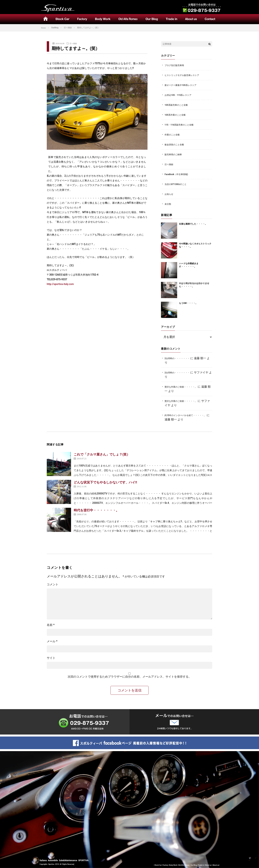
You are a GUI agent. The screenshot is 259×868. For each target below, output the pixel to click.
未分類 (168, 204)
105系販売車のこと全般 (177, 105)
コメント (53, 584)
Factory (165, 865)
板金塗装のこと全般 (175, 145)
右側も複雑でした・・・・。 (194, 224)
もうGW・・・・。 (189, 303)
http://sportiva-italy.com (60, 284)
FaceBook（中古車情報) (177, 174)
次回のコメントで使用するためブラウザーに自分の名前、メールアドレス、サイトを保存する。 (129, 677)
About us (208, 865)
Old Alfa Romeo (184, 865)
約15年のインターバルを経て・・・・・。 (187, 415)
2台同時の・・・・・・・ (178, 358)
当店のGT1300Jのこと (176, 184)
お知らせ (169, 194)
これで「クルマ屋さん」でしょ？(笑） (102, 454)
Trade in (201, 865)
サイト (51, 658)
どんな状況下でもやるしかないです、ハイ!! (105, 482)
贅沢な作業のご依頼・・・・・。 (182, 387)
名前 (51, 625)
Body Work (173, 865)
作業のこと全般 (173, 135)
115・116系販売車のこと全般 (180, 125)
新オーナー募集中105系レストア (182, 85)
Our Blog (194, 865)
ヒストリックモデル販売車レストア (183, 75)
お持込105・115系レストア (179, 95)
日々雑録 (74, 43)
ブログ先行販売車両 (175, 65)
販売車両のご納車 (174, 154)
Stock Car (158, 865)
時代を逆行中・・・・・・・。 (96, 510)
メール (52, 641)
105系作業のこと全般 (176, 115)
